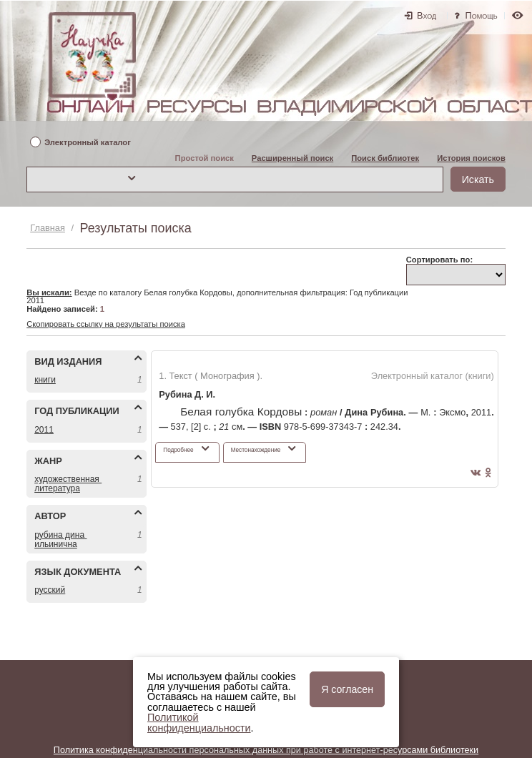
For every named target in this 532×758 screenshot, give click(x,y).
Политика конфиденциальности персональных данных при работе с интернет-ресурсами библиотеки (266, 750)
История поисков (471, 158)
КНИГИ (45, 380)
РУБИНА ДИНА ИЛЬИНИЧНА (60, 540)
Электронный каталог (88, 143)
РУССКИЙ (50, 590)
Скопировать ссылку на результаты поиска (106, 324)
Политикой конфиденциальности (199, 722)
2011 (44, 430)
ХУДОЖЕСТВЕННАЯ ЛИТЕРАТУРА (68, 484)
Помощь (482, 15)
